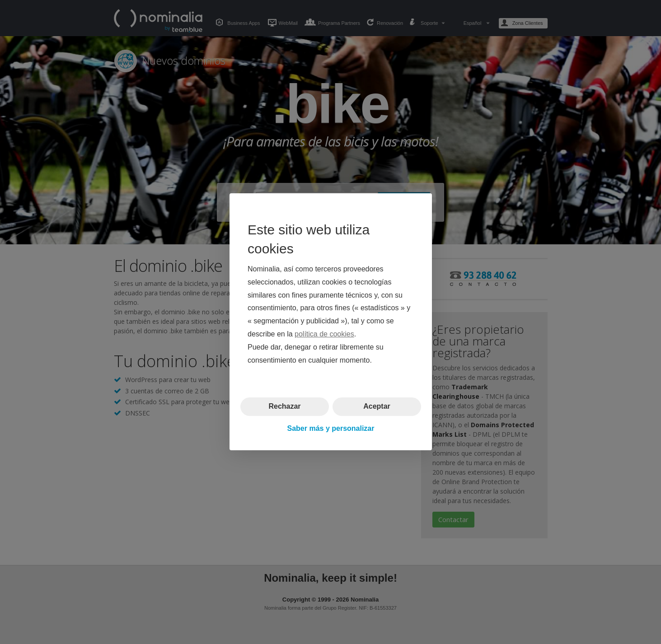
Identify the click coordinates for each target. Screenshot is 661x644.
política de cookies (324, 334)
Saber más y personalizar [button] (330, 428)
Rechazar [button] (284, 407)
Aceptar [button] (377, 407)
